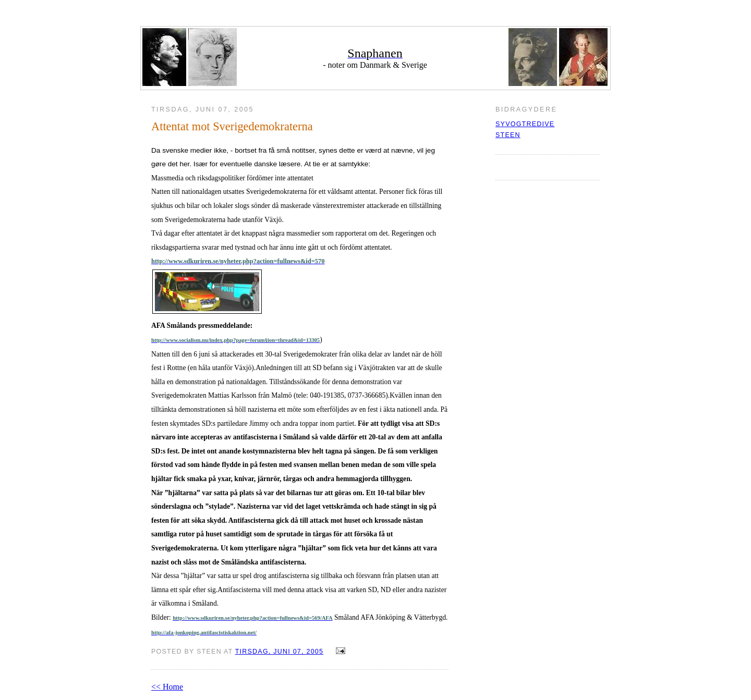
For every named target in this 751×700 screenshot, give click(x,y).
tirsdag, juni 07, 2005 (280, 652)
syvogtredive (525, 124)
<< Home (167, 687)
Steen (508, 135)
